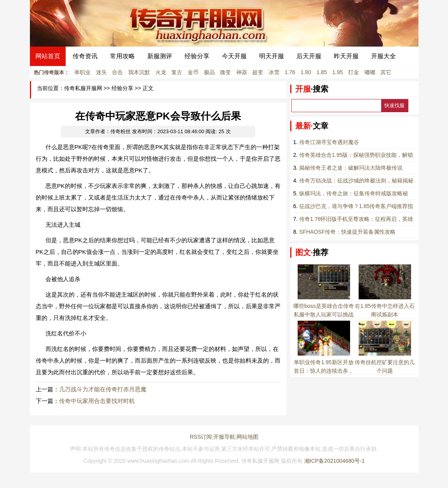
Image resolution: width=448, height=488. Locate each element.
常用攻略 (122, 56)
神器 (242, 72)
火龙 (161, 72)
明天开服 (272, 56)
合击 (117, 72)
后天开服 (309, 56)
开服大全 (384, 56)
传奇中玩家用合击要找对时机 (97, 401)
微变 (225, 72)
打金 (354, 72)
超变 (258, 72)
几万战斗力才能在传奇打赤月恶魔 (103, 389)
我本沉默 (139, 72)
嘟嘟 (370, 72)
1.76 (290, 72)
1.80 (306, 72)
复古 (177, 72)
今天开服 (234, 56)
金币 (193, 72)
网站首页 (48, 56)
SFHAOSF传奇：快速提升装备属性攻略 (347, 232)
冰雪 (274, 72)
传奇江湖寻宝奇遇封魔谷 (329, 142)
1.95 (337, 72)
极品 (209, 72)
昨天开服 (346, 56)
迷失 (101, 72)
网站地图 (248, 437)
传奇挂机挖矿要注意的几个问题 (385, 362)
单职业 (82, 72)
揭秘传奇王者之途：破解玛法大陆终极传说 (351, 168)
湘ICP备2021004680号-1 (335, 461)
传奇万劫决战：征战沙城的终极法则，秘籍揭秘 (356, 181)
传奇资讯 (85, 56)
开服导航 (224, 437)
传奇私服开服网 (83, 88)
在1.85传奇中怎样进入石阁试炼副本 (384, 306)
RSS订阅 (201, 437)
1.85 (322, 72)
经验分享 (197, 56)
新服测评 (160, 56)
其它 (386, 72)
